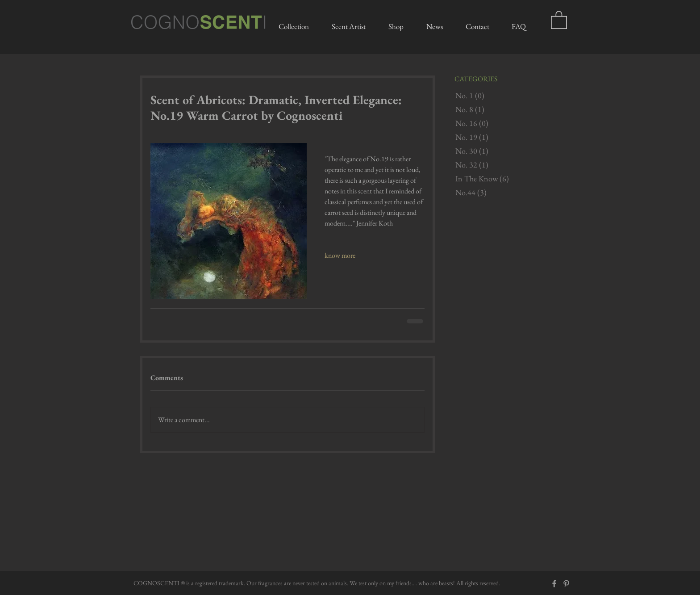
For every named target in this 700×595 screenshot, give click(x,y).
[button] (559, 19)
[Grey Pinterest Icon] (566, 584)
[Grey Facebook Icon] (554, 584)
